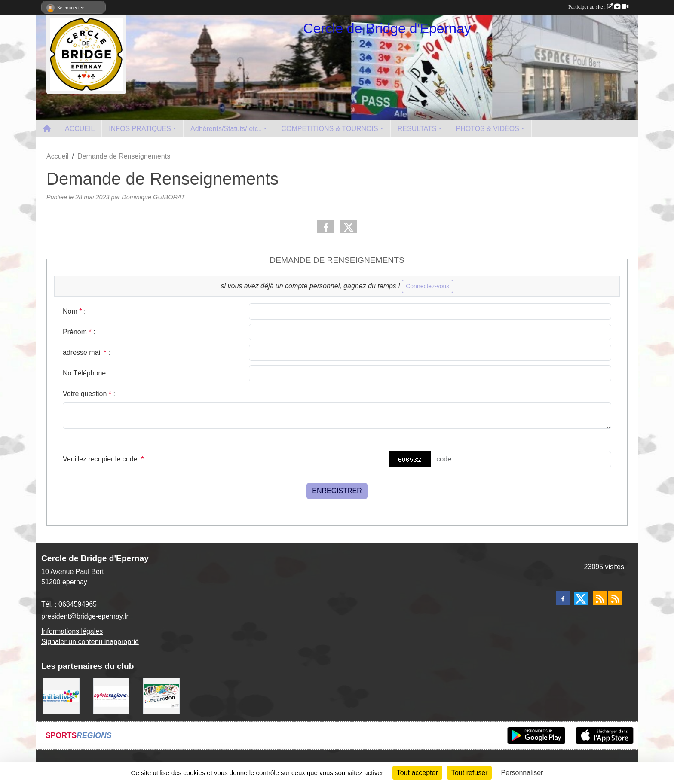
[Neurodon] (161, 696)
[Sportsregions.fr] (112, 696)
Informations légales (72, 631)
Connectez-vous (427, 286)
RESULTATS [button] (417, 129)
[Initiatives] (61, 696)
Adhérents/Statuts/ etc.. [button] (226, 129)
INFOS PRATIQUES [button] (140, 129)
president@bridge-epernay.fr (85, 616)
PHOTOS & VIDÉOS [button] (488, 129)
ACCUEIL (80, 129)
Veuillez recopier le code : (105, 459)
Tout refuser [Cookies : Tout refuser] (469, 773)
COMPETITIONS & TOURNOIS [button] (329, 129)
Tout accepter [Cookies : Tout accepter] (417, 773)
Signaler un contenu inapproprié (90, 642)
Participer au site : (598, 7)
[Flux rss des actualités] (600, 598)
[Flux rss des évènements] (615, 598)
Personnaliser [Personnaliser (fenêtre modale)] (522, 773)
